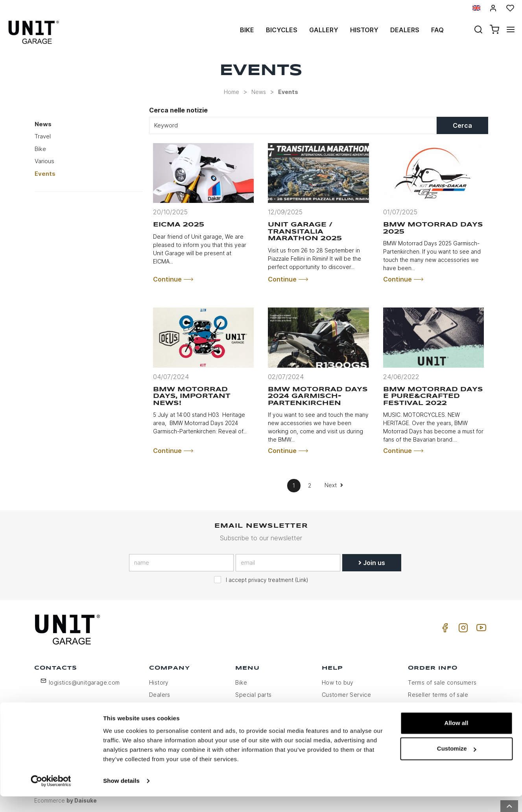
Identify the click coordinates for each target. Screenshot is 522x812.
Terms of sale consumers (442, 682)
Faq (437, 30)
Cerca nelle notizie (178, 110)
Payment (420, 707)
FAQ (327, 707)
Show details (121, 796)
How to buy (338, 682)
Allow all (457, 739)
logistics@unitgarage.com (84, 682)
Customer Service (346, 695)
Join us (372, 563)
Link (302, 580)
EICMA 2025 (179, 225)
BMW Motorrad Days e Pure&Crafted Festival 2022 (433, 396)
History (364, 30)
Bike (247, 30)
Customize (457, 764)
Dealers (405, 30)
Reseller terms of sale (438, 695)
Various (44, 161)
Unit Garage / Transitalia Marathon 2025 (305, 232)
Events (288, 92)
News (259, 92)
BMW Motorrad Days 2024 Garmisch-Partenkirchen (318, 396)
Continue (173, 279)
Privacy (159, 707)
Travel (43, 136)
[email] (288, 563)
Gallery (324, 30)
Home (231, 92)
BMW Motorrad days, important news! (192, 396)
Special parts (253, 695)
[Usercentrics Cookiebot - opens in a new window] (51, 797)
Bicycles (282, 30)
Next (334, 485)
